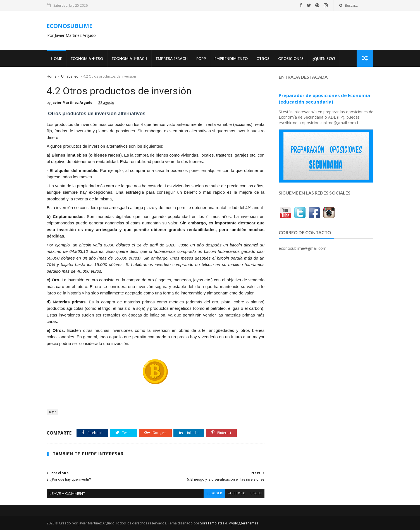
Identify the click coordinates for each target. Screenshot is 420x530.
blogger (214, 493)
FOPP (201, 59)
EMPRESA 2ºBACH (172, 59)
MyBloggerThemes (243, 523)
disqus (256, 493)
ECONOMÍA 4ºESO (87, 59)
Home (56, 59)
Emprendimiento (231, 59)
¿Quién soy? (324, 59)
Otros (263, 59)
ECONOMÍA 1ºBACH (129, 59)
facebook (236, 493)
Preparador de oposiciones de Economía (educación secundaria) (324, 99)
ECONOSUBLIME (69, 26)
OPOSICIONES (291, 59)
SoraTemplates (212, 523)
